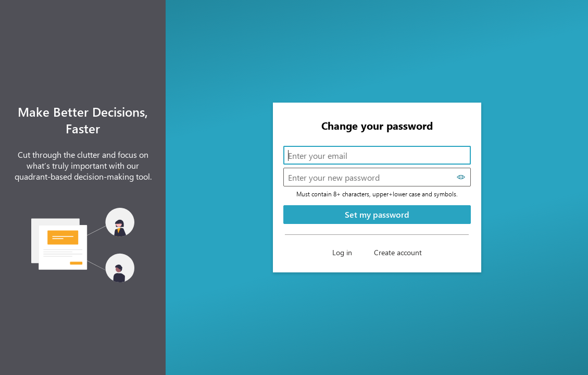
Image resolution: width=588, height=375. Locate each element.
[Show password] (461, 177)
